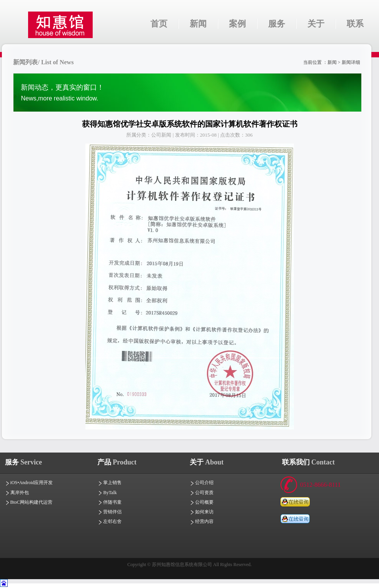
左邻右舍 (110, 521)
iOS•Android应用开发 (29, 483)
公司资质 (202, 493)
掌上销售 (110, 483)
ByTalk (107, 493)
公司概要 (202, 502)
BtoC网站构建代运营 (29, 502)
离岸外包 (17, 493)
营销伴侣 (110, 512)
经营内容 (202, 521)
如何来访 (202, 512)
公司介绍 (202, 483)
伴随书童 (110, 502)
